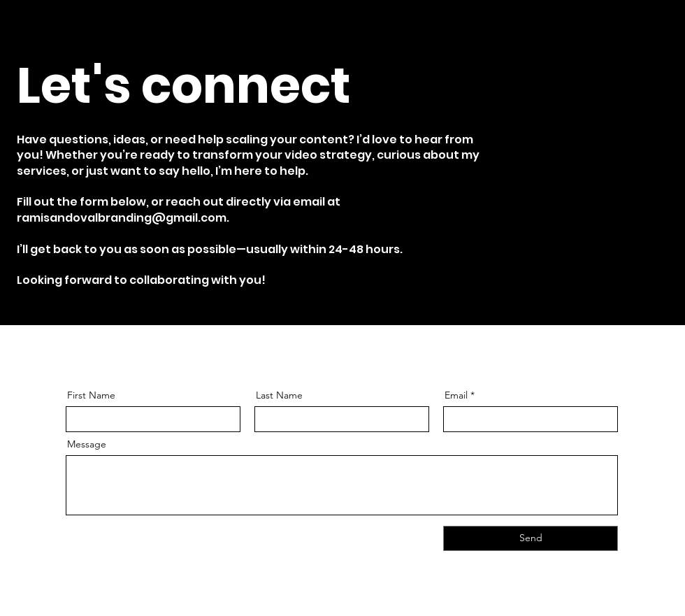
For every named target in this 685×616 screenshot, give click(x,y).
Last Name (279, 395)
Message (87, 444)
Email (456, 395)
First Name (91, 395)
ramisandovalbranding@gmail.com (122, 218)
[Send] (531, 538)
